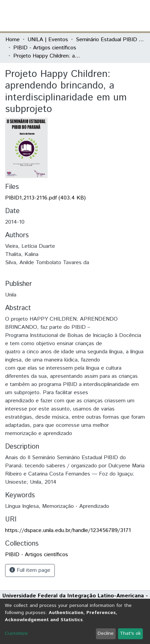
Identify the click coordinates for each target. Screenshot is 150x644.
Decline (106, 633)
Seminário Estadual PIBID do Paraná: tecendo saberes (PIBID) (110, 40)
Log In (119, 15)
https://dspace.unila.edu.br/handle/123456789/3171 (68, 530)
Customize (16, 633)
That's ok (130, 633)
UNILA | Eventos (48, 40)
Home (13, 40)
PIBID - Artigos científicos (45, 48)
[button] (105, 16)
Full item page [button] (30, 570)
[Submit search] (95, 16)
